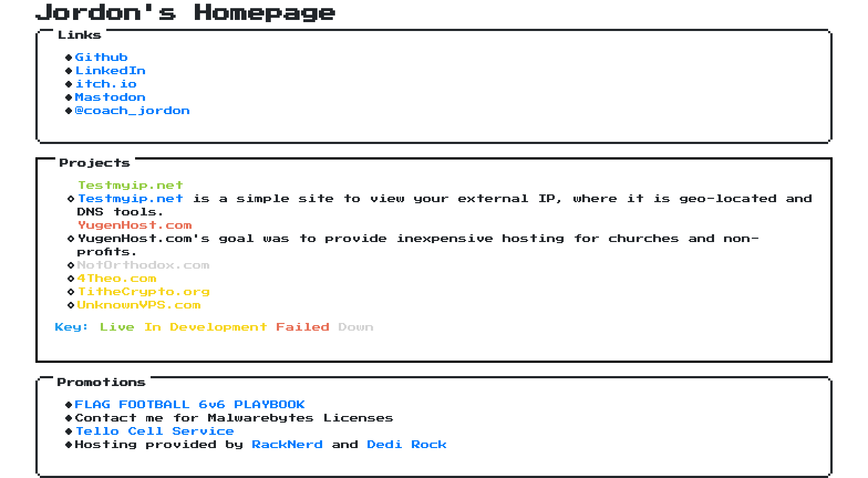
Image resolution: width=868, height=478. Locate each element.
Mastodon (111, 97)
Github (102, 58)
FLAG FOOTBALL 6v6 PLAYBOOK (190, 405)
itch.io (106, 84)
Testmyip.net (131, 199)
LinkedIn (111, 71)
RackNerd (288, 445)
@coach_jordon (133, 111)
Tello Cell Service (155, 431)
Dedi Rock (407, 445)
